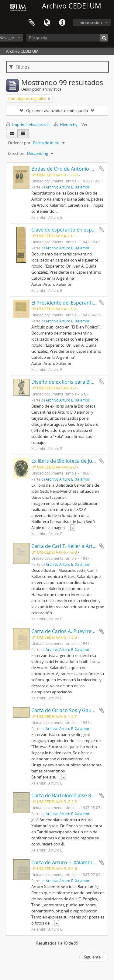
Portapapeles (32, 23)
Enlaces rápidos (62, 23)
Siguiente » (94, 957)
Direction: (17, 153)
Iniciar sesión (90, 22)
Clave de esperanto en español (67, 230)
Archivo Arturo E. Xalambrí (68, 187)
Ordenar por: (20, 143)
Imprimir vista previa (28, 125)
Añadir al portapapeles (102, 169)
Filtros (19, 67)
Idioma (47, 23)
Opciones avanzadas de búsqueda (57, 111)
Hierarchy (66, 125)
